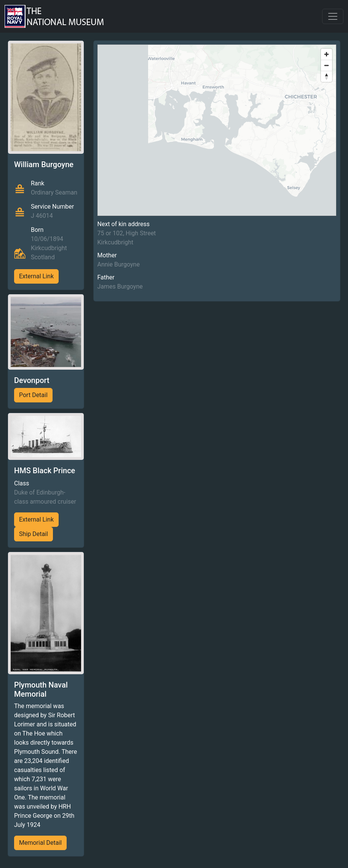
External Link (36, 276)
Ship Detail (34, 534)
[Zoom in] (326, 54)
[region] (217, 130)
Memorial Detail (40, 843)
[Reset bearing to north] (326, 76)
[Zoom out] (326, 65)
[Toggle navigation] (333, 16)
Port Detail (33, 395)
